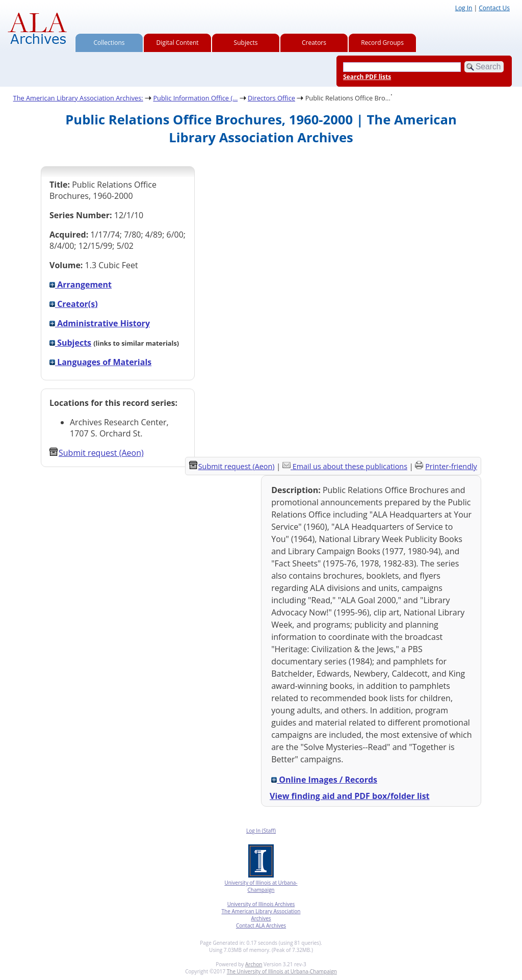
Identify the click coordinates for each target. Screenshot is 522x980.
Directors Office (271, 98)
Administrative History (100, 323)
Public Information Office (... (195, 98)
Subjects (246, 43)
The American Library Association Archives (261, 915)
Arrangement (81, 285)
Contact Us (494, 8)
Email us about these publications (350, 466)
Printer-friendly (451, 466)
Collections (109, 43)
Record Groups (382, 43)
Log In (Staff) (261, 831)
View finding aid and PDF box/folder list (350, 796)
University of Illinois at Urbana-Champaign (261, 886)
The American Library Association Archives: (78, 98)
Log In (464, 8)
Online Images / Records (324, 780)
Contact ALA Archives (261, 925)
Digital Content (177, 43)
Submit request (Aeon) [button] (97, 453)
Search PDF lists (367, 77)
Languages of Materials (100, 362)
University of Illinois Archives (261, 904)
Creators (314, 43)
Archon (254, 964)
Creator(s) (74, 304)
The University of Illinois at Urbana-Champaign (282, 971)
